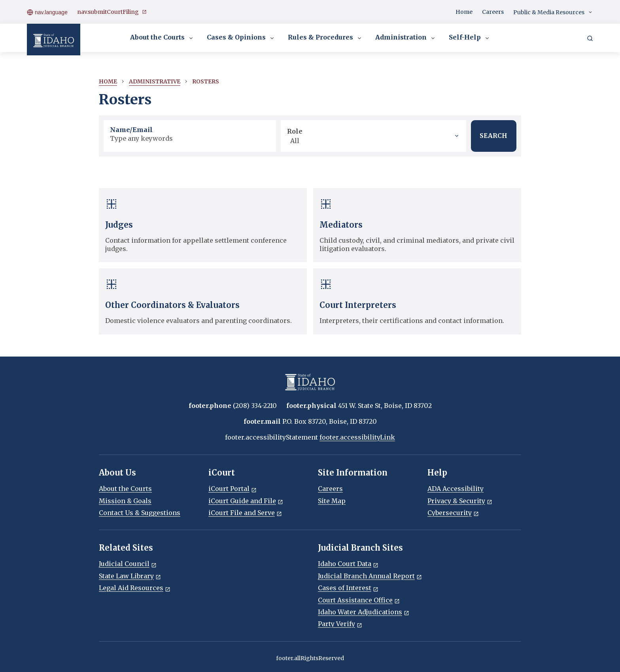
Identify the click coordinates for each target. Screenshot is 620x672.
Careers (493, 12)
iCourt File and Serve (245, 513)
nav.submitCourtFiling (112, 12)
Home (464, 12)
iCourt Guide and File (246, 501)
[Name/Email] (190, 138)
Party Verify (340, 624)
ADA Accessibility (456, 489)
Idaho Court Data (348, 564)
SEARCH (493, 136)
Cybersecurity (453, 513)
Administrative (155, 81)
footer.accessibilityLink (357, 437)
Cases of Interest (348, 588)
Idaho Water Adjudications (364, 612)
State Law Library (130, 576)
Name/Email (131, 130)
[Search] (590, 38)
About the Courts (162, 38)
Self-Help (470, 38)
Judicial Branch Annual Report (370, 576)
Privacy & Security (460, 501)
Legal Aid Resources (135, 588)
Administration (406, 38)
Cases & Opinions (241, 38)
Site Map (332, 501)
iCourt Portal (232, 489)
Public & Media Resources (553, 12)
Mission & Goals (125, 501)
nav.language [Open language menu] (47, 12)
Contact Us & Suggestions (140, 513)
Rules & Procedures (325, 38)
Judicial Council (128, 564)
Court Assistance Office (359, 600)
